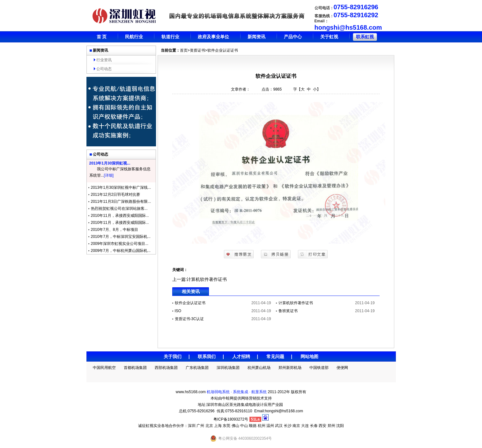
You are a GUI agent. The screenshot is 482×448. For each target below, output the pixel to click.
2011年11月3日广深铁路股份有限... (121, 202)
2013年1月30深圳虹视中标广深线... (121, 187)
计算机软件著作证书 (207, 279)
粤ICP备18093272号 (231, 419)
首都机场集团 (135, 368)
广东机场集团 (197, 368)
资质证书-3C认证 (189, 319)
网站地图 (309, 356)
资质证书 (197, 50)
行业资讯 (104, 60)
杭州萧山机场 (259, 368)
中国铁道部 (319, 368)
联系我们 (207, 356)
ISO (178, 311)
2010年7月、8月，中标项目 (115, 230)
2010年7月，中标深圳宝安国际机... (121, 237)
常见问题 (275, 356)
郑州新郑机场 (290, 368)
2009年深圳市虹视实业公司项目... (120, 244)
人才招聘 (241, 356)
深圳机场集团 (228, 368)
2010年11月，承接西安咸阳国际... (120, 216)
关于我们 (173, 356)
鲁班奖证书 (288, 311)
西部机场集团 (166, 368)
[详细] (109, 175)
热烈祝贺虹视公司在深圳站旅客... (119, 209)
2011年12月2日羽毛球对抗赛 (116, 195)
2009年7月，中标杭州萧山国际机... (121, 251)
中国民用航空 (104, 368)
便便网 (342, 368)
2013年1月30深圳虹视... (110, 163)
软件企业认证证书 (190, 303)
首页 (184, 50)
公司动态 (104, 69)
